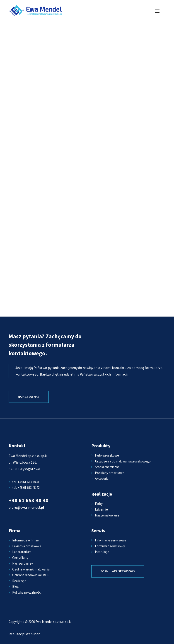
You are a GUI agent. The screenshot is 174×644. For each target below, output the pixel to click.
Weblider (33, 634)
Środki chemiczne (107, 467)
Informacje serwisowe (111, 540)
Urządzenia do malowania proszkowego (123, 461)
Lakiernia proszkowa (27, 546)
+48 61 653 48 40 (29, 500)
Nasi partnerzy (23, 563)
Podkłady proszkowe (110, 473)
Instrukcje (102, 552)
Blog (16, 586)
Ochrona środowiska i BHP (31, 575)
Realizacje (19, 581)
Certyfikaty (20, 558)
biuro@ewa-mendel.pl (26, 507)
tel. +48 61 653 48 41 (26, 482)
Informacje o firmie (25, 540)
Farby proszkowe (107, 455)
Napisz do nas (29, 397)
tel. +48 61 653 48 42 (26, 488)
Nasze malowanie (107, 515)
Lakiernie (101, 509)
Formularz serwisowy (110, 546)
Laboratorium (22, 552)
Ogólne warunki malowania (31, 569)
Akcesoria (102, 478)
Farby (99, 504)
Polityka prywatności (27, 592)
